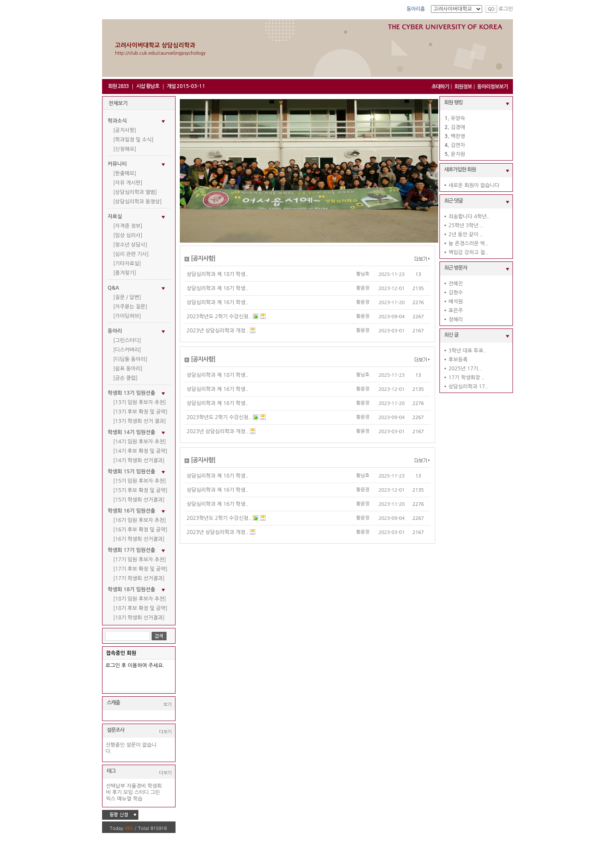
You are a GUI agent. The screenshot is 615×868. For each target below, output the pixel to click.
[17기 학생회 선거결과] (139, 578)
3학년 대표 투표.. (467, 351)
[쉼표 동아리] (128, 369)
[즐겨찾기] (125, 273)
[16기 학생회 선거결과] (139, 539)
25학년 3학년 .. (466, 226)
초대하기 (440, 87)
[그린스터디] (127, 340)
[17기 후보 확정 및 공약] (140, 569)
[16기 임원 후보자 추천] (140, 520)
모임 (128, 792)
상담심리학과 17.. (468, 387)
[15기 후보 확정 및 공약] (140, 490)
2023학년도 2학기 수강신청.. (219, 317)
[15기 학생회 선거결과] (139, 500)
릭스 (111, 799)
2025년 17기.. (465, 369)
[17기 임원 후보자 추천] (140, 560)
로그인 (506, 9)
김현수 (456, 293)
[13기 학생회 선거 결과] (140, 421)
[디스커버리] (127, 350)
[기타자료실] (127, 264)
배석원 (456, 302)
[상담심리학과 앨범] (135, 192)
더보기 (165, 732)
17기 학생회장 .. (467, 378)
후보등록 (458, 360)
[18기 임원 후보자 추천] (140, 599)
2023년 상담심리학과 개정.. (218, 331)
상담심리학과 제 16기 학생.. (218, 288)
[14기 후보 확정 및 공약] (140, 451)
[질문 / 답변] (127, 297)
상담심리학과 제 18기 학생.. (218, 274)
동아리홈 (416, 9)
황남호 (363, 274)
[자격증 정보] (128, 226)
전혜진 (456, 284)
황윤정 (363, 288)
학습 (138, 799)
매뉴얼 (124, 799)
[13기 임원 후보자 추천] (140, 402)
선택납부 (116, 786)
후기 (117, 792)
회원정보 (463, 87)
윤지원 (458, 154)
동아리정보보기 (492, 87)
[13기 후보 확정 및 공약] (140, 412)
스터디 (142, 792)
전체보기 (118, 103)
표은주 (456, 311)
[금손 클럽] (125, 378)
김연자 (458, 145)
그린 (155, 792)
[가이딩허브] (127, 316)
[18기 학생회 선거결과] (139, 618)
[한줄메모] (125, 173)
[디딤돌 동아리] (130, 359)
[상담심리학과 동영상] (138, 202)
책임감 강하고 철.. (468, 252)
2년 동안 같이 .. (466, 235)
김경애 (458, 127)
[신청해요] (125, 149)
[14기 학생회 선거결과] (139, 460)
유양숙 (458, 118)
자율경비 (136, 786)
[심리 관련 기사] (131, 254)
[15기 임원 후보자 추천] (140, 481)
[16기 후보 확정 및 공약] (140, 530)
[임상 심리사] (128, 235)
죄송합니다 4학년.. (469, 217)
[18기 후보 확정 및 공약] (140, 608)
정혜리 (456, 320)
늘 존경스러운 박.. (468, 243)
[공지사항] (125, 130)
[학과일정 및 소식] (133, 140)
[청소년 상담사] (130, 245)
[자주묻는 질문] (130, 307)
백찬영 (458, 136)
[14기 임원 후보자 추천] (140, 442)
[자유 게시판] (128, 183)
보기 (167, 704)
